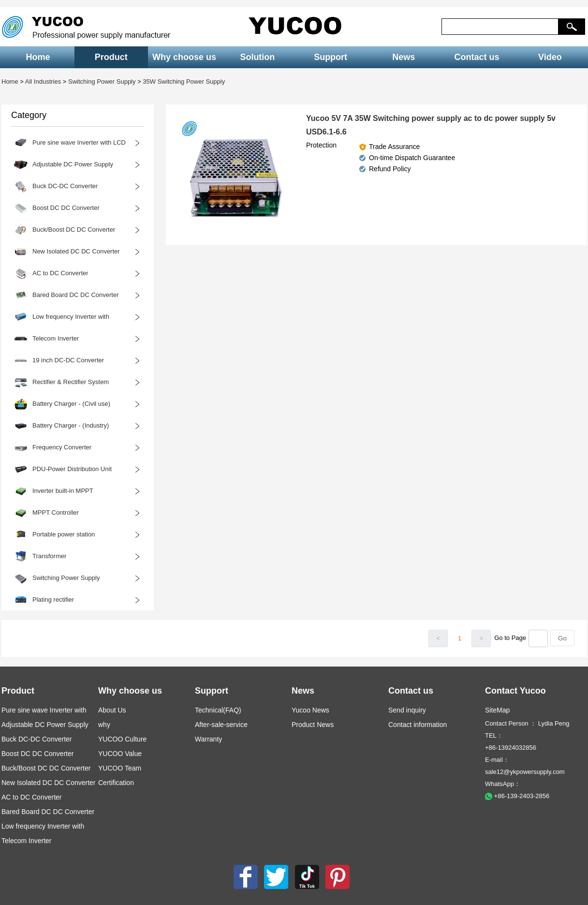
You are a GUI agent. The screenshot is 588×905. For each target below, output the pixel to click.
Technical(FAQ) (218, 710)
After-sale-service (221, 725)
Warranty (208, 739)
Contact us (477, 57)
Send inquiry (407, 710)
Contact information (418, 725)
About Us (112, 710)
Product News (313, 725)
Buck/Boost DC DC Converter (46, 768)
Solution (257, 57)
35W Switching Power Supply (184, 82)
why (104, 725)
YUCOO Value (120, 754)
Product (111, 57)
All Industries (43, 82)
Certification (116, 783)
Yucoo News (310, 710)
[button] (572, 27)
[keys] (500, 27)
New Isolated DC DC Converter (49, 783)
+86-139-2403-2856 (517, 796)
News (404, 57)
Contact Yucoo (515, 691)
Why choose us (184, 57)
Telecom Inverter (26, 841)
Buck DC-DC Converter (37, 739)
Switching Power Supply (102, 82)
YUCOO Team (120, 768)
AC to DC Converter (31, 797)
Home (38, 57)
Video (550, 57)
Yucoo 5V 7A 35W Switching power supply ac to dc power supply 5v (431, 118)
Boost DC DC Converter (37, 754)
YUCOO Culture (122, 739)
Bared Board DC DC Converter (48, 812)
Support (331, 57)
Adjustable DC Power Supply (45, 725)
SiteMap (497, 710)
